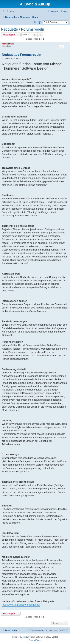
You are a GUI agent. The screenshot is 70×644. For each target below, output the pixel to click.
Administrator (8, 44)
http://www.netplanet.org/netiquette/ (21, 605)
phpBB (25, 637)
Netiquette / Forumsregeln (22, 29)
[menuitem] (10, 11)
